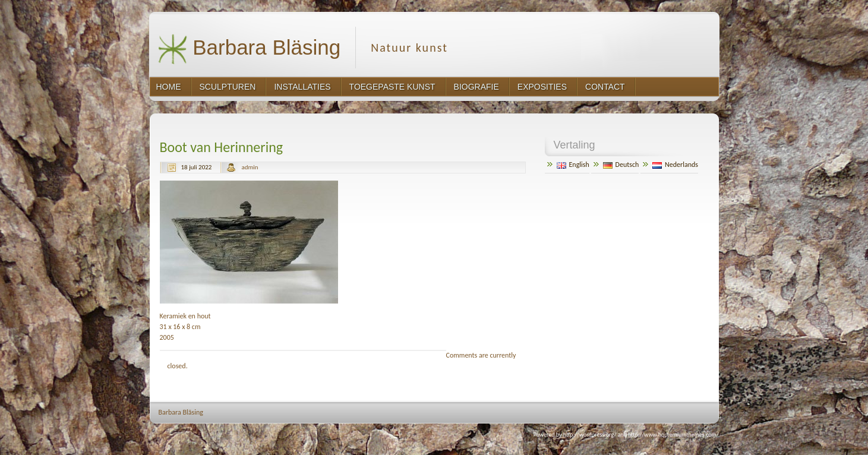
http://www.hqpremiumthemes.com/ (673, 435)
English (573, 165)
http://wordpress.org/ (590, 435)
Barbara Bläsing (249, 49)
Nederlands (675, 165)
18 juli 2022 (197, 167)
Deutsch (621, 165)
